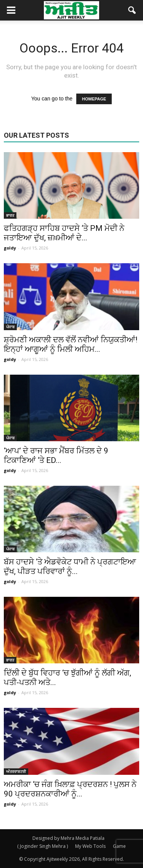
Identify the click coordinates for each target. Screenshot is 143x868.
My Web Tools (90, 846)
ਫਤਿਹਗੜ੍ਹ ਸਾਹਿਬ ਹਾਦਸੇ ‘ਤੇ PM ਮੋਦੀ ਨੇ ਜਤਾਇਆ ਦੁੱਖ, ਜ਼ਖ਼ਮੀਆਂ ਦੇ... (64, 233)
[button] (132, 10)
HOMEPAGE (94, 99)
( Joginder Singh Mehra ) (43, 846)
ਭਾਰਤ (10, 215)
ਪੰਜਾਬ (10, 327)
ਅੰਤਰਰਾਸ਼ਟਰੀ (16, 771)
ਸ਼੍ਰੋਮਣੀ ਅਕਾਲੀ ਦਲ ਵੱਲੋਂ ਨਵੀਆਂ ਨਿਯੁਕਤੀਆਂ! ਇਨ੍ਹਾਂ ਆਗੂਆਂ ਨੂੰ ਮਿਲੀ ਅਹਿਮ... (71, 344)
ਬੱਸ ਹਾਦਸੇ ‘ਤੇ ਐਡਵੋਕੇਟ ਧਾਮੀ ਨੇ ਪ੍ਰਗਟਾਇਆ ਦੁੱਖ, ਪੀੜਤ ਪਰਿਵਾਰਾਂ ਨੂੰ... (70, 567)
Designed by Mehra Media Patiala (68, 838)
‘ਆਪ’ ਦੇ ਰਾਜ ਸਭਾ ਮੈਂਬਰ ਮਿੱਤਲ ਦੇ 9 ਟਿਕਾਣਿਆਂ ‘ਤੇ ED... (56, 455)
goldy (10, 248)
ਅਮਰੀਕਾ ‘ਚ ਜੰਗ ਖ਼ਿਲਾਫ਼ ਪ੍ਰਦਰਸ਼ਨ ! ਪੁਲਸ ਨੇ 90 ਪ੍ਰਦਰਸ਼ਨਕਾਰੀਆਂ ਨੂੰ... (70, 789)
